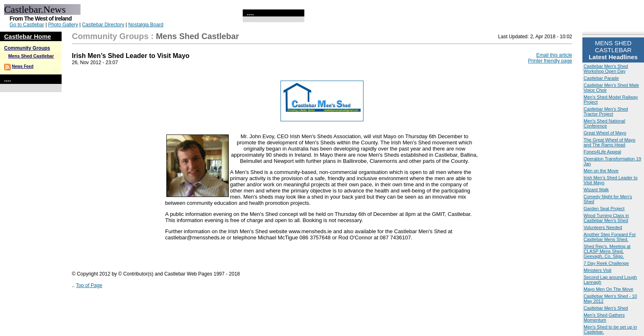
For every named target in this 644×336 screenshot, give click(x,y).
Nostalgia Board (146, 25)
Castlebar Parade (601, 78)
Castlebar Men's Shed (606, 308)
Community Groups (27, 48)
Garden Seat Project (604, 209)
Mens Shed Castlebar (31, 56)
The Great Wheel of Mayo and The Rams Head (609, 142)
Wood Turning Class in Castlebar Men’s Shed (606, 218)
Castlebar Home (28, 36)
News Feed (23, 66)
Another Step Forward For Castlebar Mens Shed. (610, 237)
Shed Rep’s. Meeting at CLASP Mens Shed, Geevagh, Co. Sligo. (607, 251)
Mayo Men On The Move (608, 289)
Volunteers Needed (603, 227)
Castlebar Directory (103, 25)
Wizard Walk (596, 190)
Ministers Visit (598, 270)
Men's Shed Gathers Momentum (604, 317)
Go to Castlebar (27, 25)
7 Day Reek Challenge (606, 263)
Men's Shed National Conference (604, 123)
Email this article (554, 55)
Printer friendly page (550, 61)
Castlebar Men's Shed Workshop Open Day (606, 69)
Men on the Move (601, 171)
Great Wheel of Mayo (605, 133)
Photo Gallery (63, 25)
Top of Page (89, 285)
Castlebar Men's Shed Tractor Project (606, 111)
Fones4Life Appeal (602, 152)
